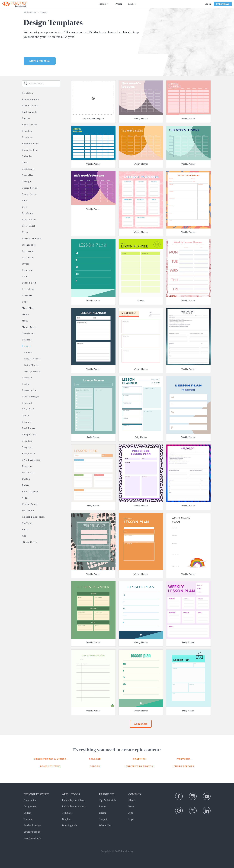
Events (103, 806)
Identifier (28, 93)
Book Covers (30, 125)
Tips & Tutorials (107, 800)
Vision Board (30, 504)
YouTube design (32, 832)
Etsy (25, 207)
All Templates (30, 12)
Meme (26, 314)
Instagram (28, 251)
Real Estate (29, 428)
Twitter (26, 485)
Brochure (27, 137)
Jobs (131, 813)
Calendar (27, 156)
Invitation (28, 258)
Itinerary (27, 270)
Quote (26, 416)
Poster (26, 384)
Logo (25, 302)
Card (25, 163)
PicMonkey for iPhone (74, 800)
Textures (184, 759)
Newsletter (28, 333)
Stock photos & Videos (50, 759)
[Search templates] (44, 84)
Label (25, 276)
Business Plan (30, 150)
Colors (95, 766)
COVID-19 (28, 409)
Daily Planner (32, 365)
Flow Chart (29, 226)
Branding (27, 131)
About (131, 800)
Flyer (25, 232)
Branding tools (70, 825)
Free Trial (223, 4)
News (131, 806)
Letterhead (28, 289)
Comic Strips (30, 188)
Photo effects (184, 766)
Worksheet (28, 511)
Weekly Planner (33, 371)
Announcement (31, 99)
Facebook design (32, 825)
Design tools (30, 806)
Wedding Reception (33, 517)
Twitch (26, 479)
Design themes (50, 766)
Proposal (27, 403)
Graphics (139, 759)
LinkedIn (27, 295)
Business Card (30, 144)
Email (25, 201)
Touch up (28, 819)
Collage (27, 182)
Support (103, 819)
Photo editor (30, 800)
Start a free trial (40, 61)
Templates (67, 813)
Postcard (27, 378)
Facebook (28, 213)
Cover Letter (30, 194)
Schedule (27, 441)
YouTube (27, 523)
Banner (26, 118)
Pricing (119, 4)
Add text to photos (139, 766)
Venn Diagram (30, 492)
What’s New (105, 825)
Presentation (29, 390)
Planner (27, 346)
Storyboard (29, 454)
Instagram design (32, 838)
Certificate (28, 169)
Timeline (27, 466)
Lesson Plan (29, 283)
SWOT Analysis (31, 460)
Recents (29, 352)
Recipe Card (29, 435)
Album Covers (30, 106)
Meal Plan (28, 308)
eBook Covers (30, 542)
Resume (27, 422)
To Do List (28, 473)
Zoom (25, 530)
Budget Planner (32, 359)
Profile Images (31, 397)
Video (25, 498)
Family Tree (29, 220)
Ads (24, 536)
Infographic (29, 245)
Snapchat (27, 447)
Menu (25, 321)
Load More (141, 724)
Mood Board (29, 327)
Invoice (26, 264)
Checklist (28, 175)
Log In (208, 4)
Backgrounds (30, 112)
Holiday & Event (32, 239)
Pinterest (27, 340)
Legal (131, 819)
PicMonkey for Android (74, 806)
